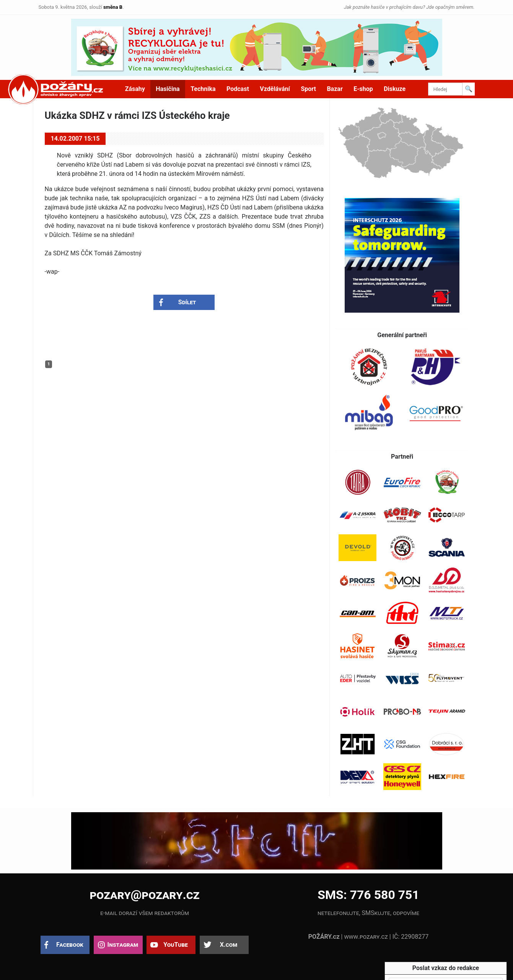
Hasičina (168, 89)
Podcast (238, 89)
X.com (229, 945)
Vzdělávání (275, 89)
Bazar (335, 89)
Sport (308, 89)
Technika (203, 89)
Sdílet (187, 302)
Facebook (70, 945)
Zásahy (135, 89)
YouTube (176, 945)
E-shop (363, 89)
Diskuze (395, 89)
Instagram (123, 945)
